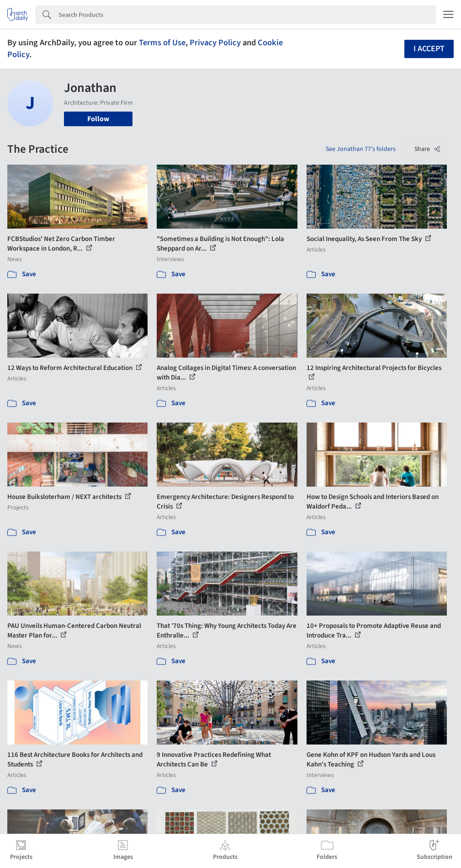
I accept (429, 49)
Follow (98, 119)
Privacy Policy (215, 43)
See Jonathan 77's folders (361, 149)
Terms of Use (162, 43)
